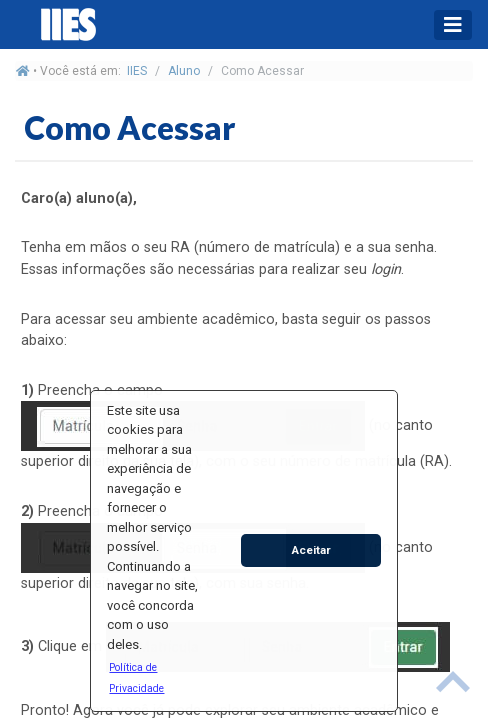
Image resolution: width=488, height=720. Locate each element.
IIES (137, 71)
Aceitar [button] (311, 550)
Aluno (184, 71)
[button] (153, 677)
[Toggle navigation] (453, 25)
